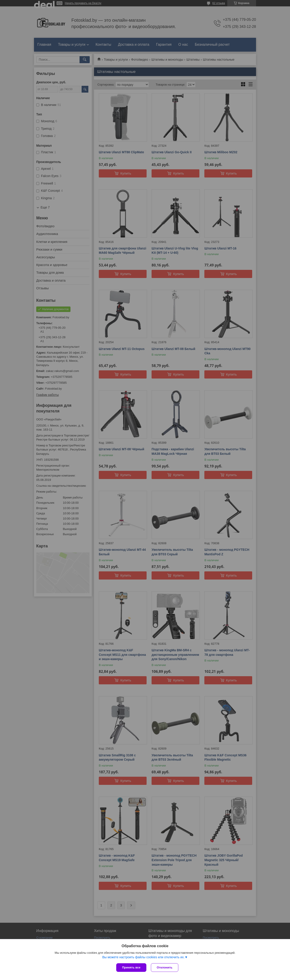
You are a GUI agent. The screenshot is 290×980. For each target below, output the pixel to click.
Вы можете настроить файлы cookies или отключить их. (143, 957)
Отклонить (165, 967)
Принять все (131, 967)
